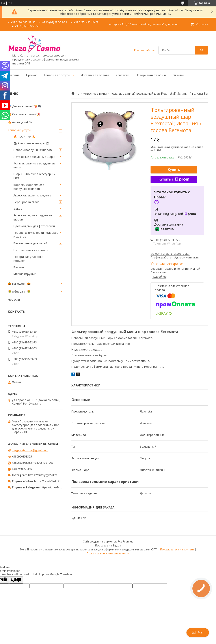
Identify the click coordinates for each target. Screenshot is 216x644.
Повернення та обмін (151, 75)
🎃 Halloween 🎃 (19, 284)
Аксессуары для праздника (32, 195)
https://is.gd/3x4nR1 (47, 481)
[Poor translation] (16, 580)
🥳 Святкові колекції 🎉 (24, 114)
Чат (198, 633)
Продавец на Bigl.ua (108, 545)
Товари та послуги (57, 75)
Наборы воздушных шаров (33, 150)
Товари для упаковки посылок (28, 259)
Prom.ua (128, 541)
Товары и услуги (19, 130)
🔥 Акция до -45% (20, 122)
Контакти (122, 75)
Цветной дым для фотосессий (34, 226)
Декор (18, 209)
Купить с (174, 179)
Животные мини (95, 94)
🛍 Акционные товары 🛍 (32, 143)
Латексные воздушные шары (34, 157)
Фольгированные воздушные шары (34, 165)
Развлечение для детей (30, 243)
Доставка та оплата (95, 75)
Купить (174, 170)
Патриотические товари (31, 250)
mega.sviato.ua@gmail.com (30, 450)
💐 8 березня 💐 (19, 292)
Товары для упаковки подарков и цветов (36, 235)
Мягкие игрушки (25, 274)
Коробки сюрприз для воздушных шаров (29, 187)
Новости (14, 299)
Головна (14, 75)
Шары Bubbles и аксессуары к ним (34, 176)
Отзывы (178, 75)
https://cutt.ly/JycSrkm (43, 475)
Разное (19, 267)
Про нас (32, 75)
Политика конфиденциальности (108, 553)
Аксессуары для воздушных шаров (33, 217)
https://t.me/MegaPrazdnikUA (60, 487)
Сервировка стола (26, 202)
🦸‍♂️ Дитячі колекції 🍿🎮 (24, 106)
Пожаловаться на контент (177, 549)
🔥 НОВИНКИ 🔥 (24, 137)
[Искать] (202, 50)
